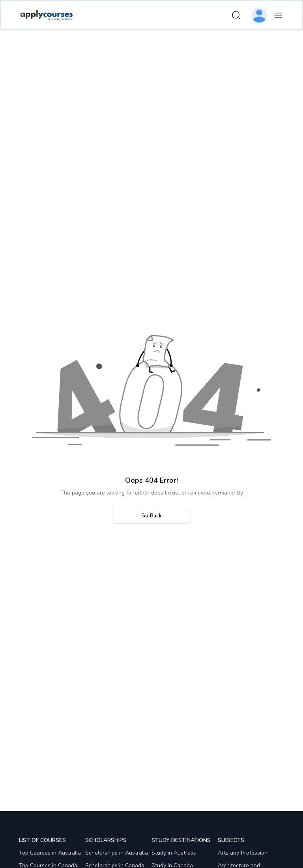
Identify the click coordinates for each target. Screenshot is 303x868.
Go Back (151, 516)
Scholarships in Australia (117, 853)
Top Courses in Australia (50, 853)
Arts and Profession (243, 853)
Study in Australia (174, 853)
